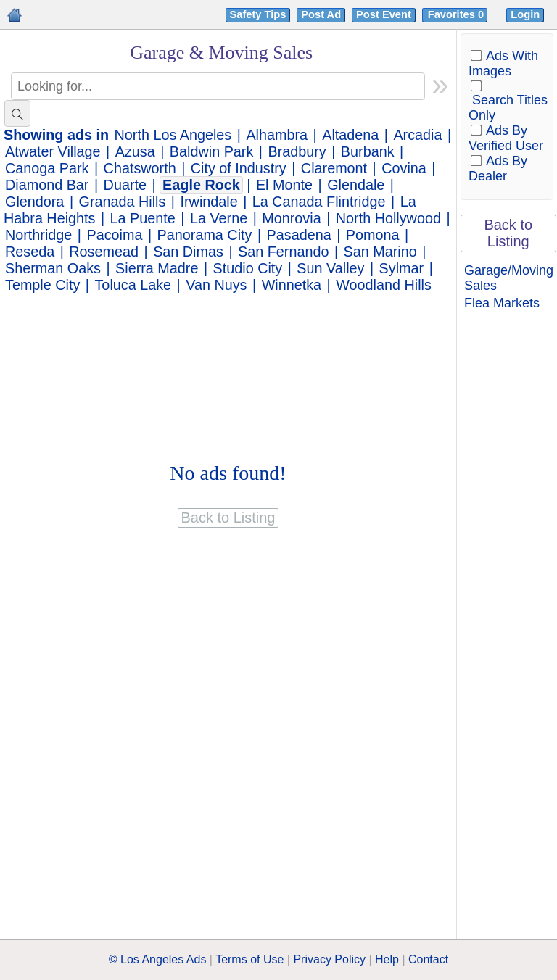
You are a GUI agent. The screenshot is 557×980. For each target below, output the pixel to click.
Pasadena (299, 235)
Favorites (457, 14)
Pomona (373, 235)
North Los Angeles (173, 135)
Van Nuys (216, 285)
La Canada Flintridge (319, 202)
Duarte (125, 185)
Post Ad (321, 14)
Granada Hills (123, 202)
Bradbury (297, 151)
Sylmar (402, 268)
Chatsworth (140, 168)
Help (387, 959)
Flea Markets (502, 303)
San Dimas (188, 252)
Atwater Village (53, 151)
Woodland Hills (384, 285)
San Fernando (283, 252)
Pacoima (115, 235)
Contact (428, 959)
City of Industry (239, 168)
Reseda (30, 252)
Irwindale (209, 202)
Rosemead (104, 252)
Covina (404, 168)
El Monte (284, 185)
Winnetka (292, 285)
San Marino (380, 252)
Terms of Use (249, 959)
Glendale (356, 185)
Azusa (135, 151)
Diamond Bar (47, 185)
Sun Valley (330, 268)
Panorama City (205, 235)
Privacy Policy (329, 959)
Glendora (34, 202)
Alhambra (277, 135)
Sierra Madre (157, 268)
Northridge (38, 235)
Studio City (248, 268)
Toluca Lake (133, 285)
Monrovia (291, 218)
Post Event (384, 14)
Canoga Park (47, 168)
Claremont (334, 168)
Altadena (350, 135)
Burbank (368, 151)
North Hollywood (388, 218)
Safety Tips (258, 14)
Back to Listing (508, 233)
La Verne (219, 218)
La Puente (143, 218)
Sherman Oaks (53, 268)
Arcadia (417, 135)
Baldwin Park (211, 151)
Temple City (42, 285)
